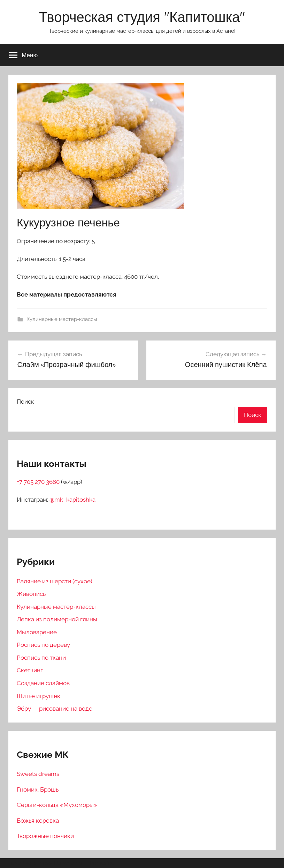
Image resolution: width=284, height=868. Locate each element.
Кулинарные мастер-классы (62, 319)
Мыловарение (37, 632)
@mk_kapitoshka (72, 500)
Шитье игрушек (39, 696)
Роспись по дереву (43, 645)
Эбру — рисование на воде (55, 709)
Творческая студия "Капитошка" (142, 17)
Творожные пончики (45, 836)
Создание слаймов (43, 683)
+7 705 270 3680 (39, 482)
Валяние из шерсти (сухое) (55, 581)
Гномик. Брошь (38, 790)
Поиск (25, 402)
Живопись (31, 594)
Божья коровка (38, 821)
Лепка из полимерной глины (57, 619)
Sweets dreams (38, 774)
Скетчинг (30, 670)
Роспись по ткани (41, 658)
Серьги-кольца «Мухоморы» (57, 805)
